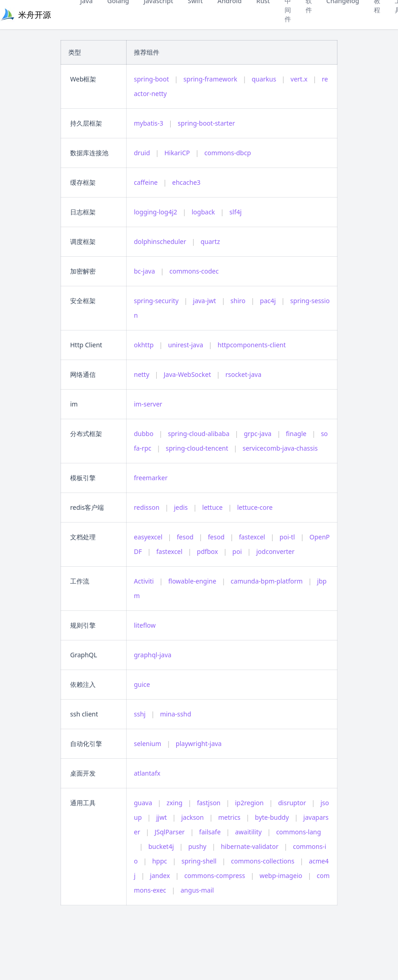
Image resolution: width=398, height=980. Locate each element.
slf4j (236, 212)
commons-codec (194, 271)
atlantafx (147, 773)
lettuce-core (255, 507)
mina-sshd (175, 714)
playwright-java (199, 744)
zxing (175, 803)
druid (142, 153)
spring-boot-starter (206, 123)
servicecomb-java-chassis (280, 448)
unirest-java (186, 345)
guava (143, 803)
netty (142, 374)
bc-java (144, 271)
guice (142, 684)
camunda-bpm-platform (267, 581)
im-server (148, 404)
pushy (197, 846)
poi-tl (287, 537)
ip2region (249, 803)
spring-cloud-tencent (197, 448)
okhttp (144, 345)
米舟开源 (35, 15)
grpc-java (258, 434)
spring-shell (199, 861)
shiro (238, 301)
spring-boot (151, 79)
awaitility (248, 832)
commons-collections (263, 861)
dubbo (144, 434)
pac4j (268, 301)
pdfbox (207, 551)
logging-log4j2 (156, 212)
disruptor (292, 803)
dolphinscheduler (160, 241)
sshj (140, 714)
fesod (185, 537)
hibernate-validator (250, 846)
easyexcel (148, 537)
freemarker (151, 478)
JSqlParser (169, 832)
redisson (147, 507)
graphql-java (153, 655)
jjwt (161, 817)
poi (237, 551)
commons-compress (215, 876)
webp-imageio (281, 876)
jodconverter (276, 551)
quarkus (264, 79)
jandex (160, 876)
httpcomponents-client (252, 345)
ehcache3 (186, 182)
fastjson (209, 803)
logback (203, 212)
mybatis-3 (149, 123)
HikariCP (177, 153)
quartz (210, 241)
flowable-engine (192, 581)
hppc (160, 861)
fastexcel (252, 537)
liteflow (145, 625)
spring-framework (210, 79)
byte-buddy (272, 817)
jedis (181, 507)
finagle (296, 434)
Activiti (144, 581)
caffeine (146, 182)
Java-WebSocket (188, 374)
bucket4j (161, 846)
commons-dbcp (228, 153)
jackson (193, 817)
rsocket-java (243, 374)
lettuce (212, 507)
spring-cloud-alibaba (199, 434)
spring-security (156, 301)
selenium (148, 744)
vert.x (299, 79)
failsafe (210, 832)
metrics (229, 817)
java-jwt (205, 301)
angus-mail (197, 890)
